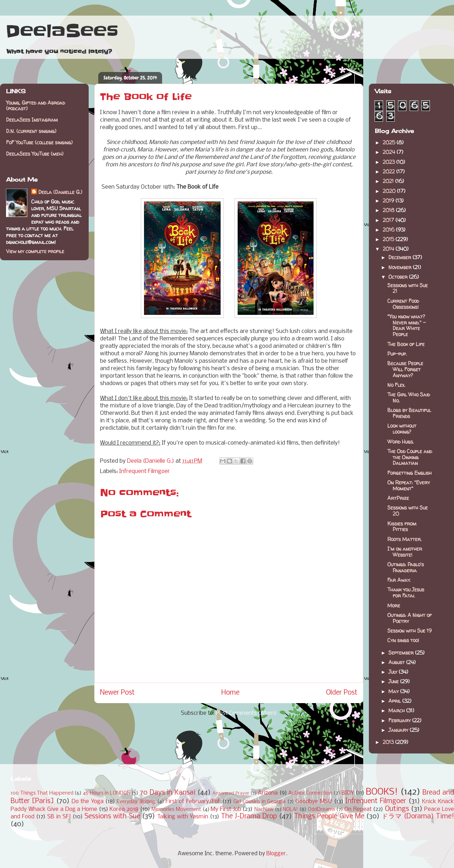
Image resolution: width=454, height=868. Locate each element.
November (401, 267)
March (397, 710)
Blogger (276, 854)
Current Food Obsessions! (403, 304)
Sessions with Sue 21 (408, 288)
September (402, 653)
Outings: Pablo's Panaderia (406, 567)
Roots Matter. (405, 539)
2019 (389, 201)
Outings (397, 809)
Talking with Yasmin (183, 817)
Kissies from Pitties (402, 527)
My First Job (226, 809)
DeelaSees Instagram (32, 120)
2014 (389, 249)
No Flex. (396, 385)
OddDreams (322, 810)
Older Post (342, 693)
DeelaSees (62, 31)
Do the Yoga (88, 802)
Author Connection (310, 793)
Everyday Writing (136, 802)
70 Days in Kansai (168, 793)
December (400, 257)
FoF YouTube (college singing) (39, 142)
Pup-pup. (397, 354)
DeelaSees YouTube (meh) (35, 154)
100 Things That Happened (42, 793)
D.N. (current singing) (31, 131)
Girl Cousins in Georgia (259, 802)
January (399, 730)
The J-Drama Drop (249, 817)
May (394, 691)
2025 (390, 142)
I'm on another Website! (405, 552)
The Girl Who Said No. (409, 397)
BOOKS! (382, 792)
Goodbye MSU (314, 802)
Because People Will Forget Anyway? (405, 369)
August (397, 662)
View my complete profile (35, 251)
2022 (389, 171)
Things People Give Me (329, 817)
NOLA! (290, 810)
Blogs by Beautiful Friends (409, 413)
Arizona (268, 793)
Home (230, 693)
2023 (389, 162)
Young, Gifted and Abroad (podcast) (35, 106)
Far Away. (399, 580)
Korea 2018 (124, 809)
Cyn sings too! (403, 640)
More (394, 605)
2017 (389, 220)
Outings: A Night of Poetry (409, 618)
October (399, 277)
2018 (389, 210)
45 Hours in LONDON (107, 793)
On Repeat (358, 809)
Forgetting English (409, 473)
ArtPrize (398, 498)
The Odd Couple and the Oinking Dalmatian (410, 457)
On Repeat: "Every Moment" (409, 485)
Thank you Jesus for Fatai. (406, 592)
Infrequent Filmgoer (145, 471)
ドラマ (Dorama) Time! (418, 817)
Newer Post (117, 693)
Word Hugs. (401, 442)
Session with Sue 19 (409, 631)
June (394, 681)
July (394, 672)
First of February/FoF (193, 802)
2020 (390, 191)
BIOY (348, 793)
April (395, 701)
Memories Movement (176, 810)
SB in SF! (59, 817)
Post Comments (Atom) (246, 713)
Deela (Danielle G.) (60, 192)
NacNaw (264, 810)
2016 (389, 230)
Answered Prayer (231, 793)
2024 (390, 152)
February (400, 720)
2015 (389, 239)
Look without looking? (402, 429)
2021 (389, 181)
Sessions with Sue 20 (408, 511)
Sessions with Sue (112, 817)
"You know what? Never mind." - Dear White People (406, 325)
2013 (389, 742)
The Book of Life (406, 344)
